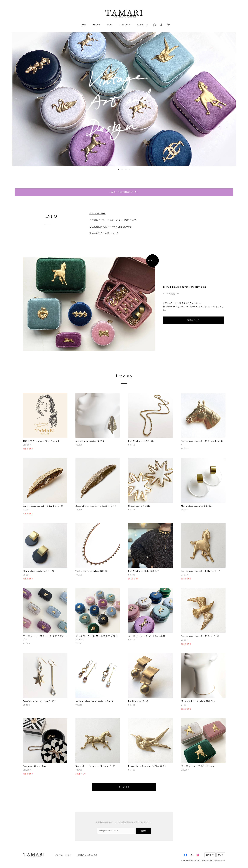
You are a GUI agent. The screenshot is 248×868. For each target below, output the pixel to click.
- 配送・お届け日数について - (124, 192)
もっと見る (124, 782)
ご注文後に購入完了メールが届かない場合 (110, 222)
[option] (124, 99)
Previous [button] (17, 99)
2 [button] (122, 169)
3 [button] (126, 169)
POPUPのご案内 (97, 209)
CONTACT (142, 25)
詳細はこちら (193, 315)
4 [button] (130, 169)
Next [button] (231, 99)
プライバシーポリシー (64, 850)
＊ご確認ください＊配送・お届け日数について (113, 215)
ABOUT (97, 25)
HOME (83, 25)
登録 (143, 826)
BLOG (110, 25)
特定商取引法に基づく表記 (87, 850)
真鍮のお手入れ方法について (104, 228)
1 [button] (118, 169)
